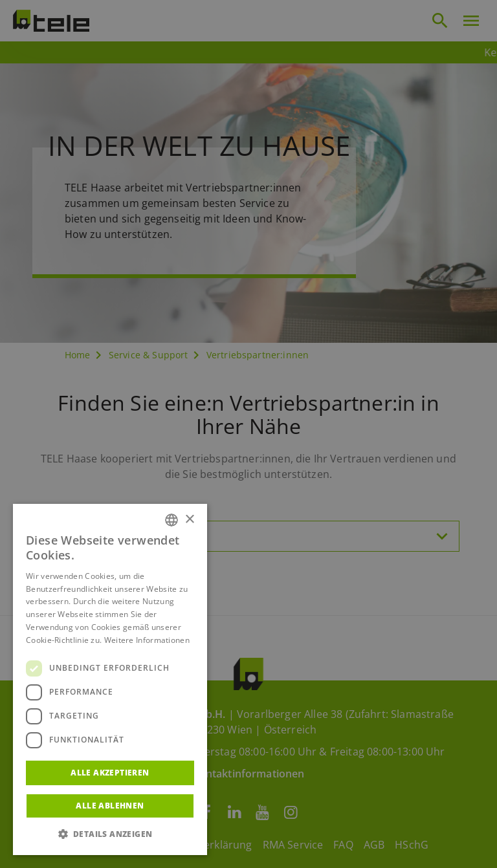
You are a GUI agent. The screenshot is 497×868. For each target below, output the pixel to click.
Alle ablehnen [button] (110, 806)
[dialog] (248, 434)
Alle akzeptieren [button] (110, 773)
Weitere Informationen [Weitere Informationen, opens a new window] (147, 640)
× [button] (189, 520)
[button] (110, 834)
